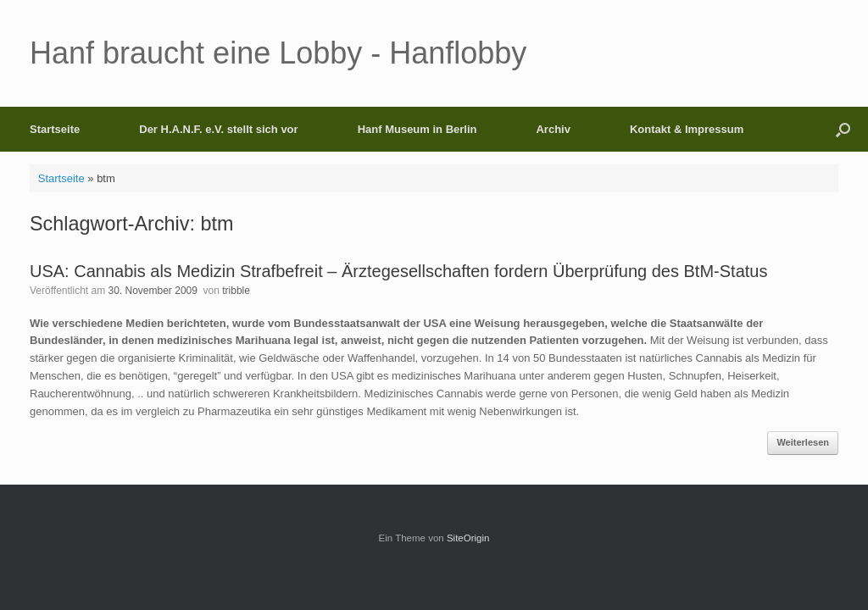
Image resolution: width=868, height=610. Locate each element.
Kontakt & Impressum (687, 129)
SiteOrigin (468, 538)
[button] (843, 129)
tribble (236, 291)
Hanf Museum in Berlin (417, 129)
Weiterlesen (803, 442)
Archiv (553, 129)
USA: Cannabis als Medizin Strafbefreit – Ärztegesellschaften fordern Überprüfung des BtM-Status (398, 271)
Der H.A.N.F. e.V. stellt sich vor (218, 129)
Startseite (55, 129)
